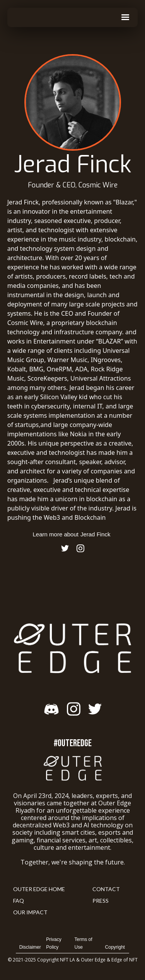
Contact (106, 889)
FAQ (19, 901)
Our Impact (30, 912)
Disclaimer (30, 947)
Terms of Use (84, 943)
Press (101, 901)
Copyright (115, 947)
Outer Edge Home (39, 889)
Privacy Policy (54, 943)
